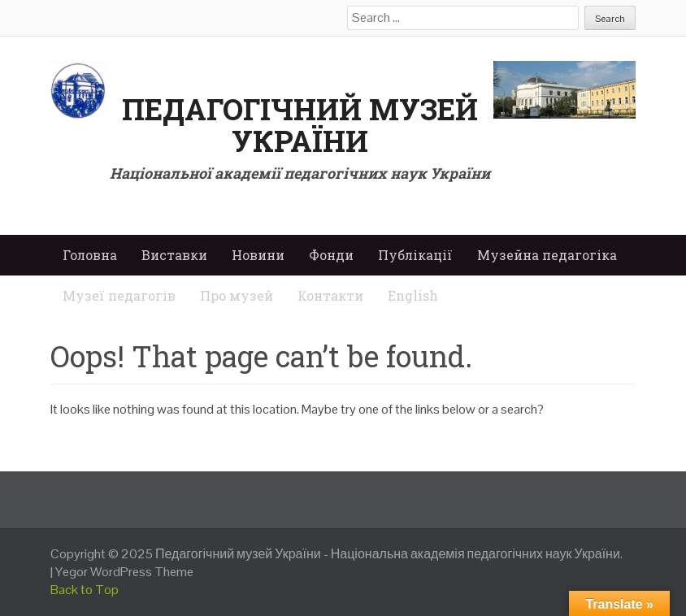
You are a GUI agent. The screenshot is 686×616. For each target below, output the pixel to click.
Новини (258, 255)
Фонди (331, 255)
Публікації (415, 255)
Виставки (174, 255)
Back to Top (85, 590)
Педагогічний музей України (300, 125)
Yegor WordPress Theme (124, 572)
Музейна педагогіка (547, 255)
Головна (90, 255)
